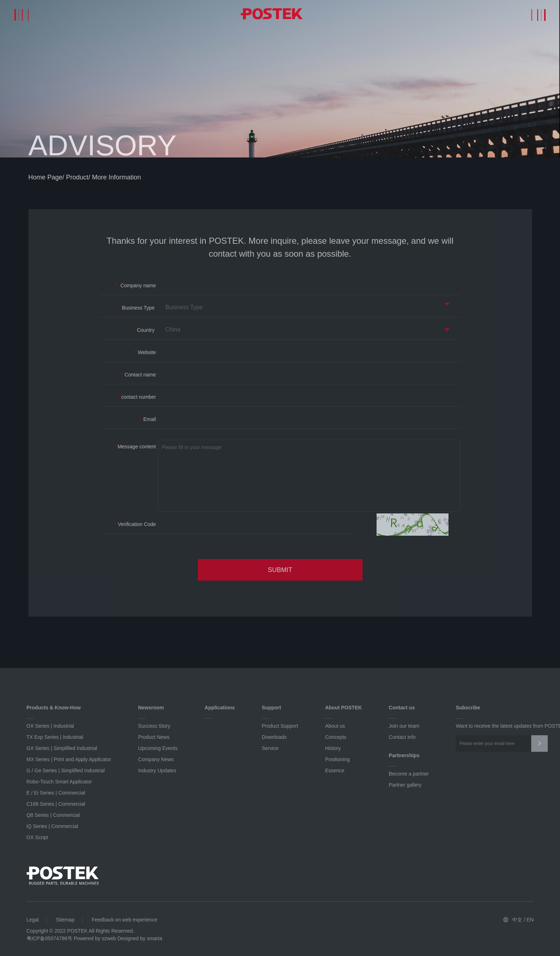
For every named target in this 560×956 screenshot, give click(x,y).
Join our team (404, 726)
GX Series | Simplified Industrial (62, 748)
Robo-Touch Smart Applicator (59, 782)
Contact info (402, 737)
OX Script (37, 837)
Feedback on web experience (125, 920)
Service (270, 748)
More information (117, 178)
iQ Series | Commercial (53, 826)
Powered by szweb (95, 938)
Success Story (154, 726)
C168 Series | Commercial (56, 804)
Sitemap (65, 920)
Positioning (338, 759)
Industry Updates (157, 770)
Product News (154, 737)
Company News (156, 759)
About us (335, 726)
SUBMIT (280, 571)
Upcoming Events (158, 748)
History (333, 748)
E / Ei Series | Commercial (56, 793)
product (77, 178)
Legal (33, 920)
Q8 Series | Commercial (53, 815)
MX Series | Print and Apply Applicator (69, 759)
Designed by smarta (140, 938)
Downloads (274, 737)
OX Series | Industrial (50, 726)
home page (45, 178)
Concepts (336, 737)
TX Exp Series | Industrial (55, 737)
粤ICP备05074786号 (50, 938)
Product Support (280, 726)
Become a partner (409, 774)
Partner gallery (405, 785)
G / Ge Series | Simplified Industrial (66, 770)
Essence (335, 770)
